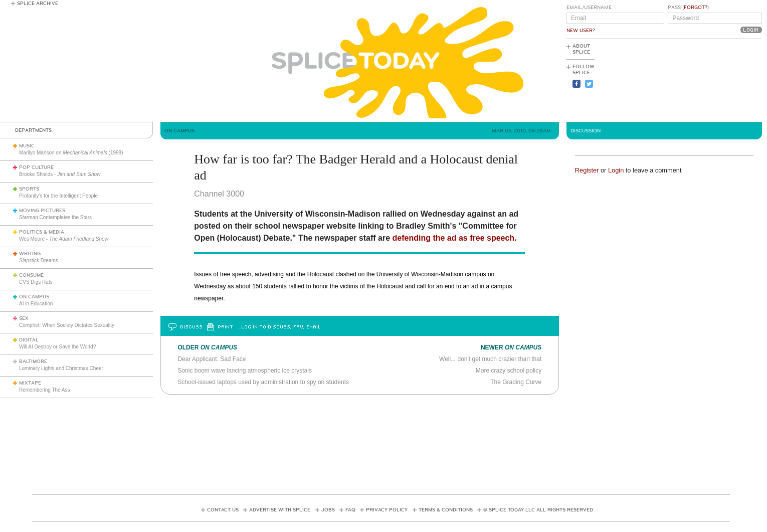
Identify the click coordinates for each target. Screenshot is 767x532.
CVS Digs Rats (36, 282)
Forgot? (696, 8)
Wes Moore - (64, 239)
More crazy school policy (509, 371)
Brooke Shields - (60, 174)
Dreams (39, 260)
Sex (24, 318)
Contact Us (223, 510)
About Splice (581, 49)
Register (587, 170)
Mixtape (30, 383)
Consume (31, 275)
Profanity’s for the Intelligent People (59, 196)
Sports (29, 189)
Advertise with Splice (280, 510)
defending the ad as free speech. (455, 238)
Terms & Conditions (446, 510)
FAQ (350, 510)
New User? (581, 31)
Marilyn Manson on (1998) (71, 153)
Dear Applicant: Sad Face (212, 359)
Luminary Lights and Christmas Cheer (61, 368)
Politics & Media (42, 232)
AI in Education (36, 304)
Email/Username (589, 8)
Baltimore (33, 362)
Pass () (688, 8)
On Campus (34, 297)
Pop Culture (36, 167)
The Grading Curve (516, 382)
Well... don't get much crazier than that (490, 359)
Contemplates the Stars (55, 217)
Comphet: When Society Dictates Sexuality (67, 325)
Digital (29, 340)
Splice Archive (38, 4)
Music (27, 146)
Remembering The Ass (45, 390)
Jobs (328, 510)
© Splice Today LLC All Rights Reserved (538, 510)
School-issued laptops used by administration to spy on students (263, 382)
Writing (30, 254)
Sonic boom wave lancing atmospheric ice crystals (244, 371)
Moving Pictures (42, 211)
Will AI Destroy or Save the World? (57, 347)
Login (616, 170)
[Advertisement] (717, 81)
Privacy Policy (387, 510)
